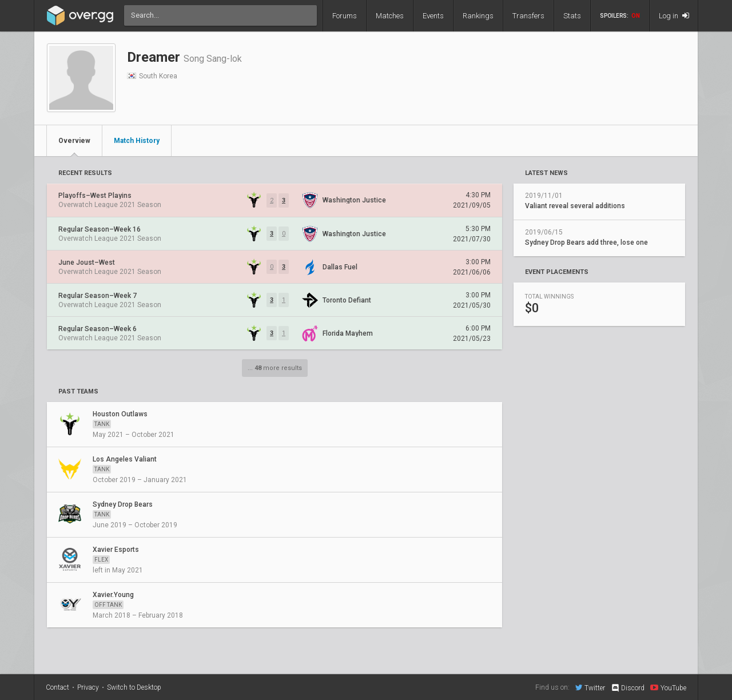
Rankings (478, 16)
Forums (345, 16)
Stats (572, 16)
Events (433, 16)
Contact (57, 687)
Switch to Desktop (134, 687)
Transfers (528, 16)
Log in (674, 16)
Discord (628, 688)
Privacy (88, 687)
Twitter (590, 687)
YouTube (668, 687)
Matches (390, 16)
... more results (275, 368)
